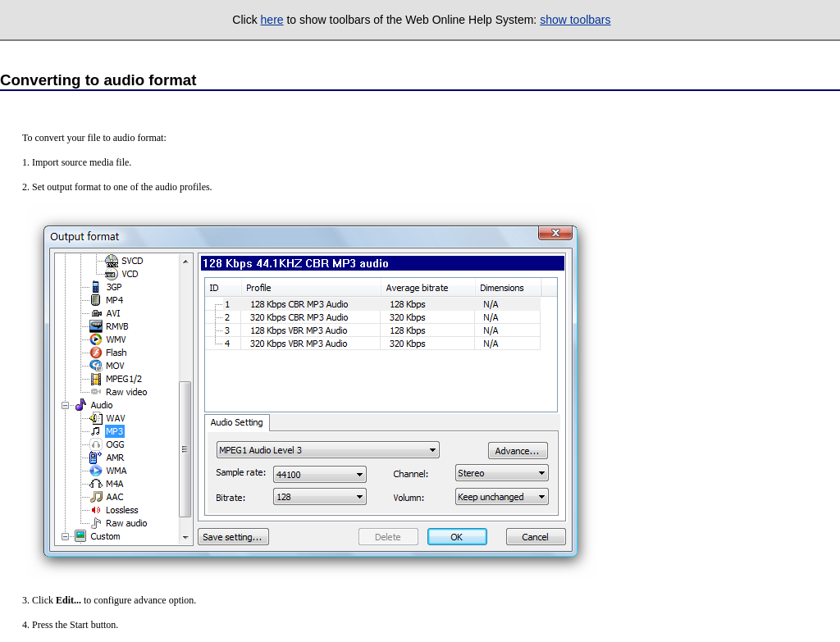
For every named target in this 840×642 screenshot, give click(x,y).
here (272, 20)
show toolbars (575, 20)
